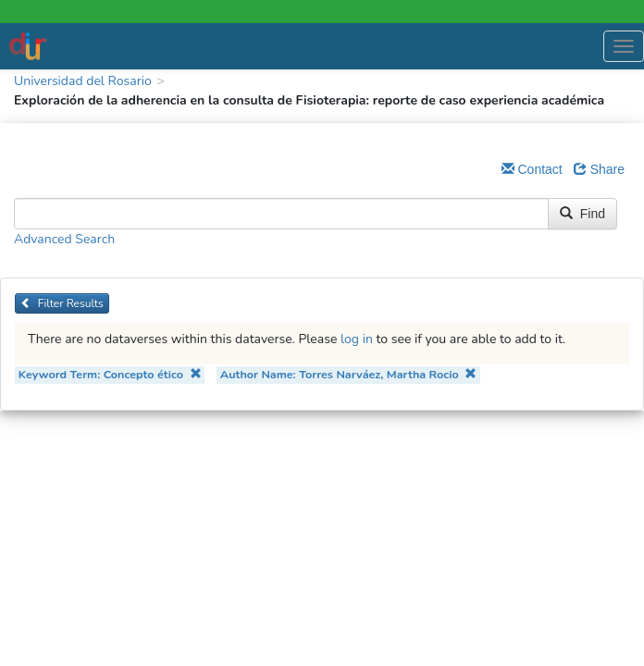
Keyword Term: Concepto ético (110, 374)
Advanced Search (64, 239)
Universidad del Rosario (83, 81)
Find (582, 214)
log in (357, 339)
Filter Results (62, 303)
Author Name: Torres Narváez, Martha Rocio (348, 374)
